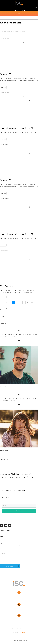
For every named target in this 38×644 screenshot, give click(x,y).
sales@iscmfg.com (19, 620)
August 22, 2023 (5, 38)
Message (3, 553)
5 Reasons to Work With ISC (19, 487)
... (0, 83)
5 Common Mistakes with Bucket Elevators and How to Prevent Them (19, 472)
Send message (10, 566)
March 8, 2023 (4, 250)
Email (2, 544)
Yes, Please (19, 511)
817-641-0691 (19, 609)
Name (2, 536)
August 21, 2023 (5, 144)
